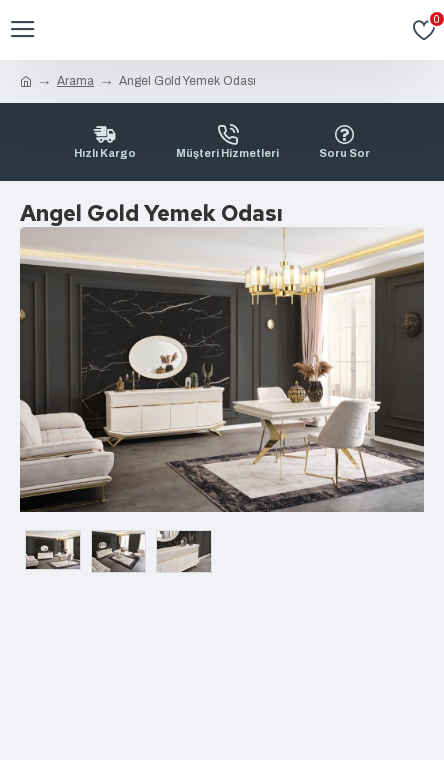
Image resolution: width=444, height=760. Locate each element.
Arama (75, 81)
